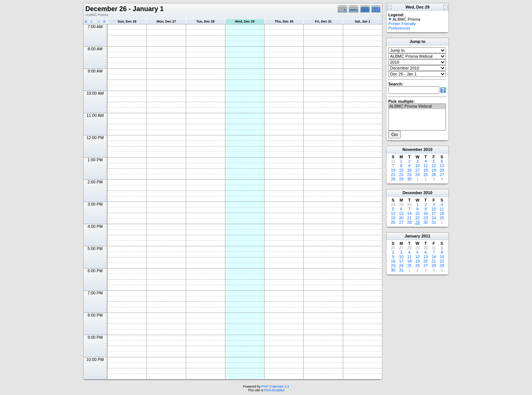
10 (417, 166)
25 (426, 175)
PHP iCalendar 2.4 (275, 386)
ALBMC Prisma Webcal (417, 107)
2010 (428, 149)
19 (434, 170)
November (412, 149)
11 (426, 166)
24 (417, 175)
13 (442, 166)
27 (442, 175)
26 (434, 175)
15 (401, 170)
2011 (426, 236)
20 (442, 170)
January (412, 236)
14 (393, 170)
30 (409, 179)
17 (417, 170)
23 (409, 175)
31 (434, 222)
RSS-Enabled (274, 390)
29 (401, 179)
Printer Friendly (402, 24)
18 (426, 170)
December (412, 193)
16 (409, 170)
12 (434, 166)
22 (401, 175)
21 (393, 175)
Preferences (399, 28)
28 (393, 179)
